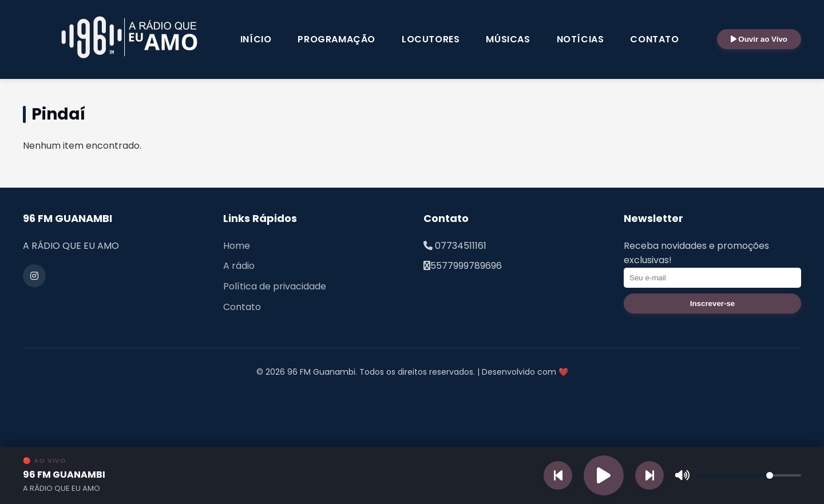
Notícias (581, 39)
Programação (336, 39)
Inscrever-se (713, 303)
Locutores (431, 39)
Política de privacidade (275, 286)
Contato (654, 39)
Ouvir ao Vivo (759, 39)
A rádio (239, 266)
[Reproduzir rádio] (604, 475)
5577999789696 (466, 266)
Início (256, 39)
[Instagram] (34, 276)
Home (237, 246)
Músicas (508, 39)
